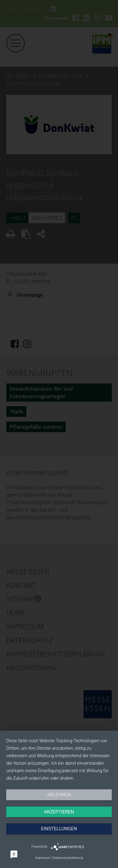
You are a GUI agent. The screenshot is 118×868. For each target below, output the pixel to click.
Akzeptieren (59, 812)
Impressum (43, 858)
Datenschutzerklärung (68, 858)
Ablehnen (59, 795)
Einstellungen (59, 829)
